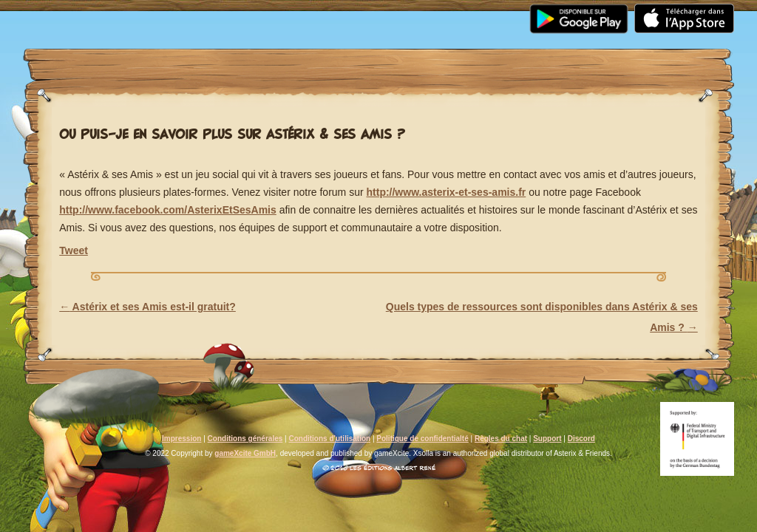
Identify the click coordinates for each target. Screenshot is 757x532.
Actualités (155, 9)
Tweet (74, 250)
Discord (581, 439)
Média (237, 9)
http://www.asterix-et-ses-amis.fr (447, 192)
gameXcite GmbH (245, 453)
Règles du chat (501, 439)
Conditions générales (245, 439)
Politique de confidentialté (422, 439)
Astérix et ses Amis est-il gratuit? (147, 307)
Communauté (327, 9)
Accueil (67, 9)
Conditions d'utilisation (329, 439)
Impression (181, 439)
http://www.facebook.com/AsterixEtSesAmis (168, 210)
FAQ (410, 9)
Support (478, 9)
